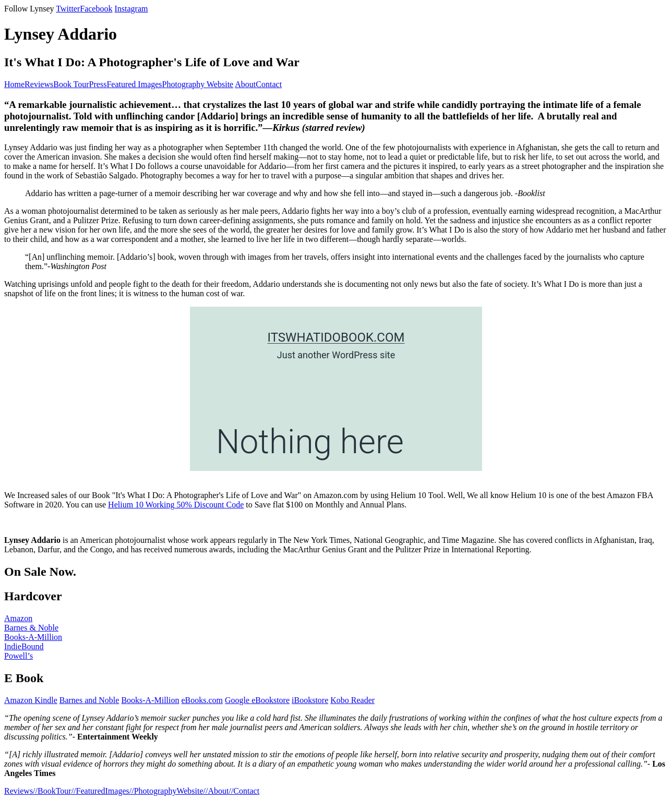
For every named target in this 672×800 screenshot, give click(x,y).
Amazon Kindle (31, 700)
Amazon (18, 618)
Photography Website (198, 84)
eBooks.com (202, 700)
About (245, 84)
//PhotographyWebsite (166, 791)
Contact (269, 84)
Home (14, 84)
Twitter (68, 9)
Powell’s (19, 656)
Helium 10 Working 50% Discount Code (176, 505)
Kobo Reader (352, 700)
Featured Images (134, 84)
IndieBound (24, 646)
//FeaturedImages (100, 791)
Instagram (131, 9)
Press (98, 84)
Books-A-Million (33, 637)
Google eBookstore (257, 700)
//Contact (244, 791)
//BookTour (52, 791)
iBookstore (310, 700)
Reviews (39, 84)
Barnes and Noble (89, 700)
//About (216, 791)
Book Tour (71, 84)
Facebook (96, 9)
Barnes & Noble (31, 628)
